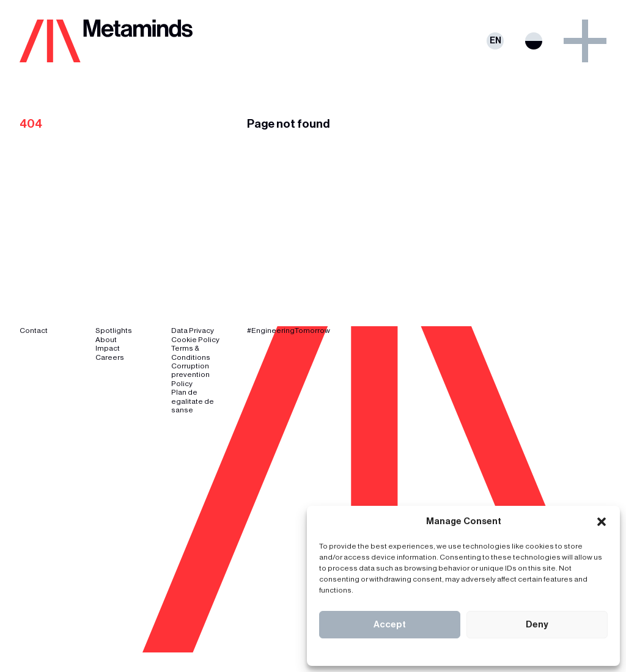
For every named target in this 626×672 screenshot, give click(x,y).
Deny (537, 625)
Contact (34, 331)
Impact (108, 348)
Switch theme (534, 41)
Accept (390, 625)
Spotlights (114, 331)
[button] (602, 522)
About (106, 340)
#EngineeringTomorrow (289, 331)
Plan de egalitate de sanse (193, 401)
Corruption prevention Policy (190, 375)
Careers (110, 357)
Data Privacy (193, 331)
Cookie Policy (195, 340)
